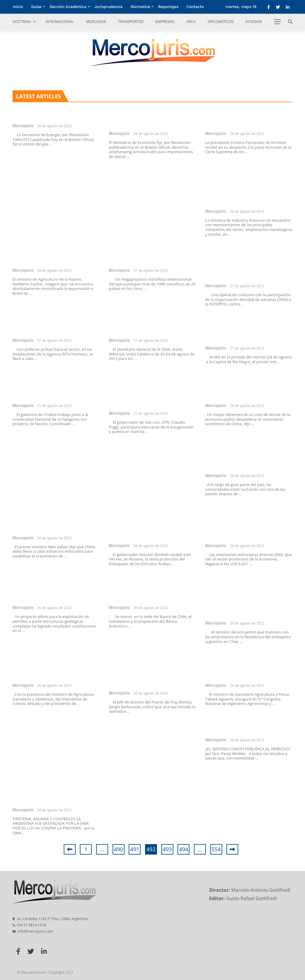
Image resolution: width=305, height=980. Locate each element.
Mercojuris (23, 126)
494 (184, 849)
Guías (36, 7)
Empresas (165, 22)
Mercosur (96, 22)
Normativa (140, 7)
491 (135, 849)
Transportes (130, 22)
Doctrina (22, 22)
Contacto (195, 7)
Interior (254, 22)
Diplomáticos (221, 22)
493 (167, 849)
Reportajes (168, 7)
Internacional (60, 22)
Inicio (18, 7)
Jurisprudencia (109, 7)
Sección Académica (68, 7)
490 (118, 849)
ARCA (191, 22)
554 (216, 849)
